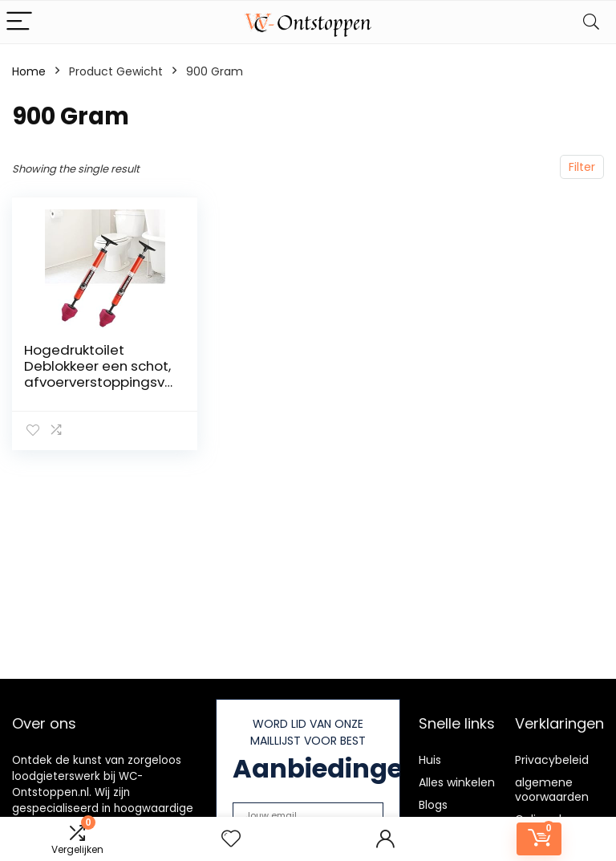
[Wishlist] (231, 839)
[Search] (591, 22)
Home (29, 71)
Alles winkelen (457, 782)
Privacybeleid (552, 760)
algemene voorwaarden (552, 790)
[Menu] (19, 22)
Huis (430, 760)
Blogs (433, 805)
